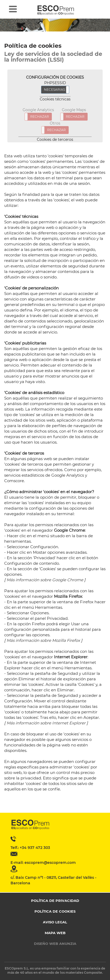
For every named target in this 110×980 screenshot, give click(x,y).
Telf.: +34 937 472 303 (30, 848)
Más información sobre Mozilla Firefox (43, 640)
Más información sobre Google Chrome (45, 580)
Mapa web (55, 933)
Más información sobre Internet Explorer (46, 723)
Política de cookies (55, 911)
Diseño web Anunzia (55, 944)
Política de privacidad (55, 901)
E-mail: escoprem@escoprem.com (43, 863)
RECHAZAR (40, 117)
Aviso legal (55, 922)
